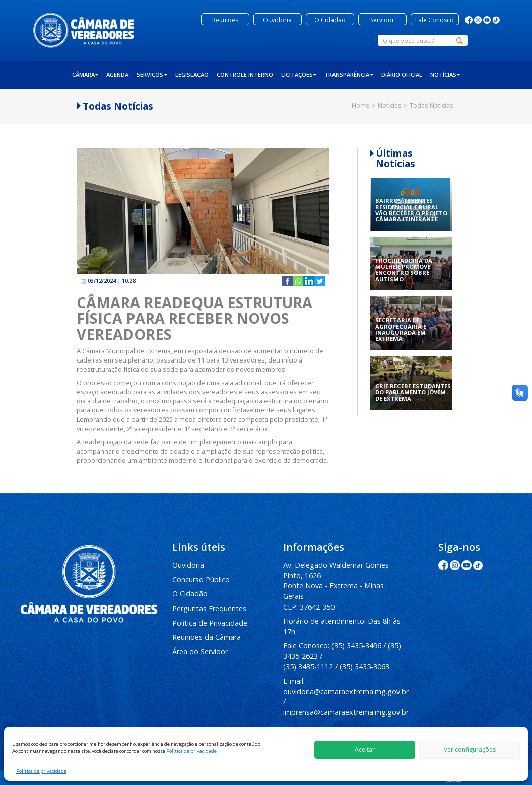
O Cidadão (190, 594)
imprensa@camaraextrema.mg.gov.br (346, 712)
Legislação (192, 74)
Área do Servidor (200, 652)
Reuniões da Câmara (207, 637)
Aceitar (365, 749)
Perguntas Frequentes (209, 608)
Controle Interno (245, 74)
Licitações (299, 74)
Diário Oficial (402, 74)
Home (361, 105)
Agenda (117, 74)
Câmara (85, 74)
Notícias (445, 74)
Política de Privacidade (210, 623)
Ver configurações (470, 749)
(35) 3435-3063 (364, 666)
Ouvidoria (188, 565)
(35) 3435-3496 (356, 646)
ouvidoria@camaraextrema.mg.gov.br (346, 691)
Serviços (152, 74)
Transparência (349, 74)
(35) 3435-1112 (308, 666)
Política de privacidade (191, 751)
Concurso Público (201, 580)
